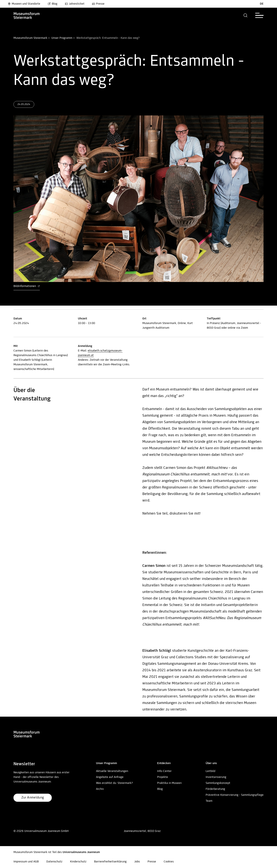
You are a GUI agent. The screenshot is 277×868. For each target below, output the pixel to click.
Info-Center (164, 771)
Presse (98, 4)
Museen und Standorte (24, 4)
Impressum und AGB (26, 862)
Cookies (169, 862)
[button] (246, 15)
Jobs (137, 862)
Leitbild (210, 771)
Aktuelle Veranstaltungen (112, 771)
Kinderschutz (78, 862)
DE (262, 4)
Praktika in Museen (169, 783)
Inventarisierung (216, 777)
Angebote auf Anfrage (110, 777)
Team (209, 801)
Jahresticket (75, 4)
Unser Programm (62, 38)
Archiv (100, 789)
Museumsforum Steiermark (30, 38)
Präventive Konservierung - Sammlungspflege (235, 795)
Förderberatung (215, 789)
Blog (53, 4)
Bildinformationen (27, 286)
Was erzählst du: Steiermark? (114, 783)
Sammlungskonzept (218, 783)
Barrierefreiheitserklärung (110, 862)
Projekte (163, 777)
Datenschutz (54, 862)
